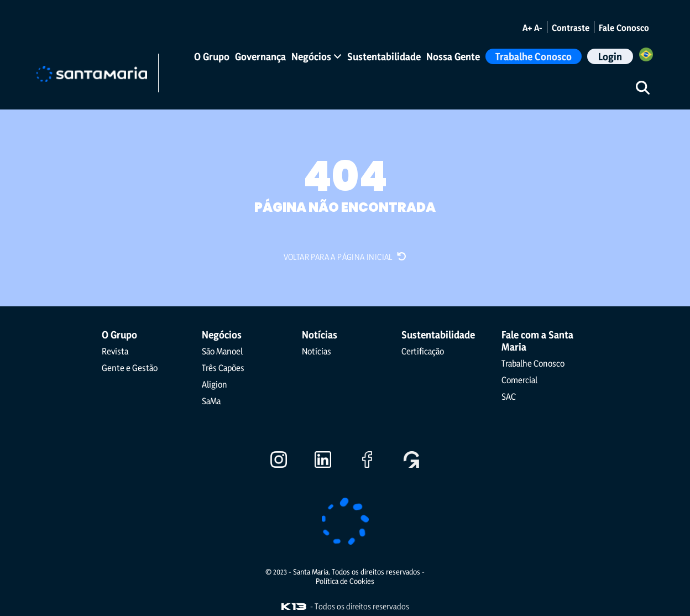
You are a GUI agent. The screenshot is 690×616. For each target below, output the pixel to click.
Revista (115, 351)
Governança (260, 56)
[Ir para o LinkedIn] (323, 464)
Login (610, 56)
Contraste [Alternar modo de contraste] (571, 28)
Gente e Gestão (130, 368)
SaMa (211, 401)
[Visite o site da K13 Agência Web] (294, 607)
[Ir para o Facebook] (367, 464)
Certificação (423, 351)
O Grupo (212, 56)
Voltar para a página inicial (345, 257)
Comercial (519, 380)
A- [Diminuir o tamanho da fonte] (538, 28)
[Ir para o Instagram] (279, 464)
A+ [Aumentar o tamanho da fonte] (527, 28)
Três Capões (223, 368)
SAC (509, 396)
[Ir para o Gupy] (411, 464)
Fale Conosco (624, 28)
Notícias (317, 351)
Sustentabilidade (384, 56)
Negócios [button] (317, 56)
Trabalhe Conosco (534, 56)
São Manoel (222, 351)
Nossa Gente (453, 56)
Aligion (215, 384)
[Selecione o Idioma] (646, 56)
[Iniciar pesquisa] (642, 87)
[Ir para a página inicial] (92, 73)
